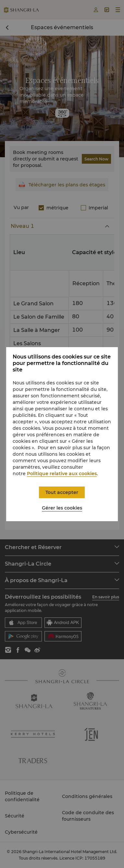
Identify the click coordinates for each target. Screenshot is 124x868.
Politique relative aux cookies (62, 474)
